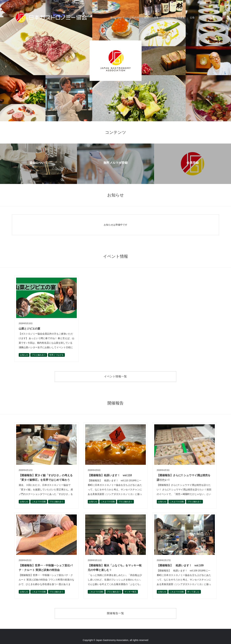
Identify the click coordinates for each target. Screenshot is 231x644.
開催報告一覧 (115, 613)
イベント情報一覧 (115, 376)
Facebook (214, 17)
